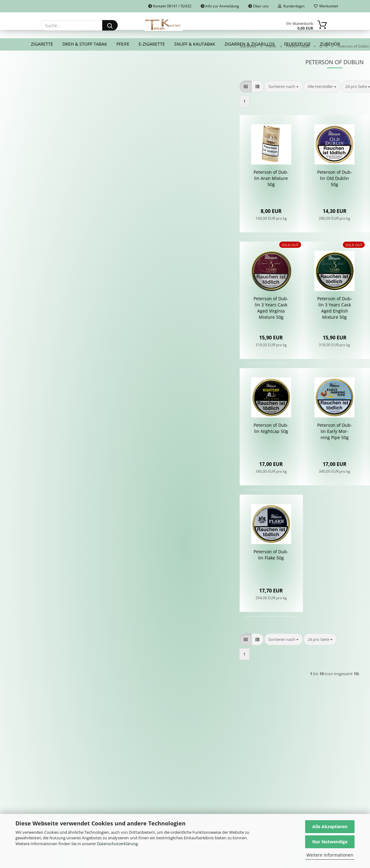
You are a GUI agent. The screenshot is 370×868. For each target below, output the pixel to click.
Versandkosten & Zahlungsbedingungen (124, 781)
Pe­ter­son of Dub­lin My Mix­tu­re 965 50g (298, 320)
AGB (104, 770)
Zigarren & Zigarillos (250, 44)
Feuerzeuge (297, 44)
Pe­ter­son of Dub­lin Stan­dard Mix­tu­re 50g (298, 194)
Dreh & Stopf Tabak (85, 44)
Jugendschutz (294, 763)
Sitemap (289, 756)
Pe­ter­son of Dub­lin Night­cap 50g (171, 444)
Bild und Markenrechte (305, 770)
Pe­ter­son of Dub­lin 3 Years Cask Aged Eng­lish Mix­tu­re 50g (235, 323)
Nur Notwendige (330, 842)
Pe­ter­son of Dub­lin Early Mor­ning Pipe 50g (235, 447)
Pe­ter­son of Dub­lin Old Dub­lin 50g (235, 194)
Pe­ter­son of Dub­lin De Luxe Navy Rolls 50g (298, 447)
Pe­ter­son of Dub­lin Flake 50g (171, 570)
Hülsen (197, 778)
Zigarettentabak (207, 770)
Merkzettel (326, 6)
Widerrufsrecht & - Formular (130, 763)
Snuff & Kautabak (195, 44)
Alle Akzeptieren (330, 826)
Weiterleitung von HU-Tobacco (313, 785)
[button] (146, 102)
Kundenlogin (291, 6)
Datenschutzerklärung (117, 844)
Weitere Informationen (330, 855)
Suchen (83, 137)
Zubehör (330, 44)
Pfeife (123, 44)
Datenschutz (113, 791)
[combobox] (183, 102)
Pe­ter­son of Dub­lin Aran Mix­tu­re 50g (171, 194)
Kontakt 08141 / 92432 (170, 6)
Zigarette (42, 44)
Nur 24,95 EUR (83, 265)
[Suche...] (110, 25)
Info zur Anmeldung (220, 6)
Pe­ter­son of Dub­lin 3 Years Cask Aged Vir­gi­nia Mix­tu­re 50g (171, 323)
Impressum (112, 756)
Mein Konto (202, 756)
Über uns (259, 6)
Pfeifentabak (203, 763)
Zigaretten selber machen (218, 785)
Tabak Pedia (293, 778)
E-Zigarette (152, 44)
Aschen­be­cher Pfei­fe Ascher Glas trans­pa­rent (83, 245)
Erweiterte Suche (83, 151)
